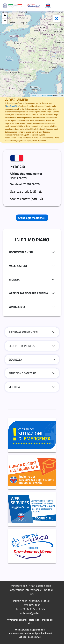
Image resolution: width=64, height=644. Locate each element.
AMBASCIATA (17, 307)
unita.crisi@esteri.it (31, 613)
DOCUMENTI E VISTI (21, 252)
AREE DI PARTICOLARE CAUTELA (29, 293)
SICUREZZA (15, 360)
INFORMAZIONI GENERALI (24, 332)
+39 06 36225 (29, 609)
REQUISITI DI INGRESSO (23, 346)
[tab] (32, 252)
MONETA (14, 279)
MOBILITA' (14, 387)
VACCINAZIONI (18, 266)
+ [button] (5, 16)
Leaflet (33, 95)
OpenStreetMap (46, 95)
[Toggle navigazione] (59, 6)
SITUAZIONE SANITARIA (23, 373)
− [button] (5, 21)
